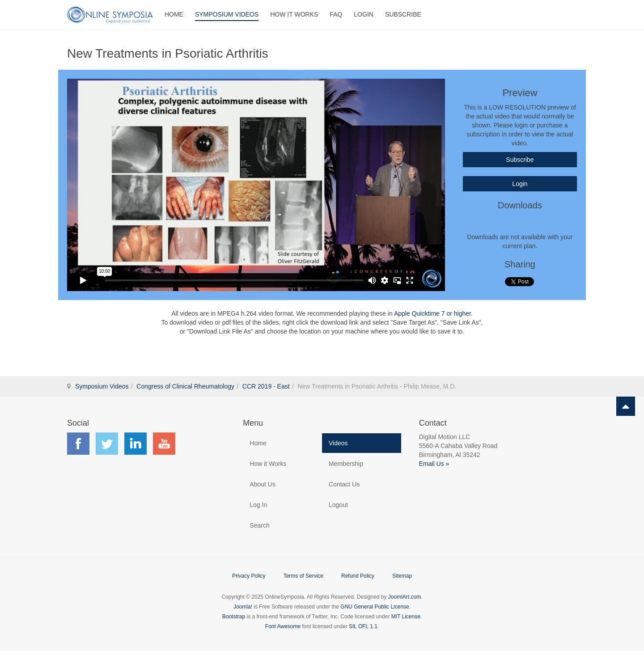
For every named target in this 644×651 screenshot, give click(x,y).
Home (174, 14)
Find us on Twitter (107, 444)
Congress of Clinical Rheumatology (185, 386)
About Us (263, 484)
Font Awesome (283, 626)
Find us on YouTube (164, 444)
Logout (338, 505)
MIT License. (407, 617)
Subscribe (403, 14)
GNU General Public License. (375, 607)
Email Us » (434, 464)
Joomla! (243, 607)
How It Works (294, 14)
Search (259, 525)
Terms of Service (303, 576)
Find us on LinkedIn (136, 444)
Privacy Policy (249, 576)
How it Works (268, 464)
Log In (258, 505)
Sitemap (402, 576)
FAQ (336, 14)
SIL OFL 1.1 (363, 626)
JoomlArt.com (405, 597)
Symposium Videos (227, 14)
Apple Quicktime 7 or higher (432, 313)
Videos (338, 443)
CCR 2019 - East (266, 386)
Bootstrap (234, 617)
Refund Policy (358, 576)
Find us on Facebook (78, 444)
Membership (346, 464)
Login (364, 14)
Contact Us (344, 484)
